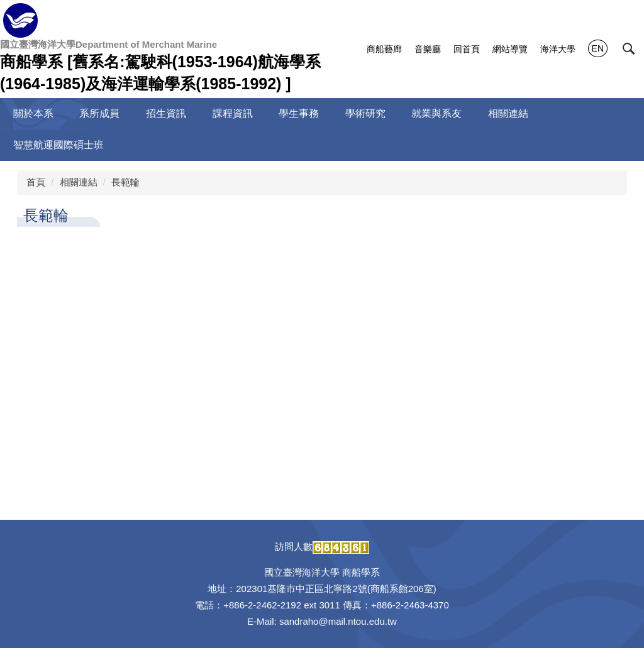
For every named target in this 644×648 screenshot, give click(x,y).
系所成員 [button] (99, 113)
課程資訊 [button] (233, 113)
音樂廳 (428, 49)
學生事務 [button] (299, 113)
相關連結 (79, 182)
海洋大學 (558, 49)
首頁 (36, 182)
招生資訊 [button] (166, 113)
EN (598, 48)
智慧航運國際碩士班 (58, 145)
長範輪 (125, 182)
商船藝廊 (384, 49)
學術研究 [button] (365, 113)
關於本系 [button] (33, 113)
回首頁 (467, 49)
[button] (629, 49)
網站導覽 (510, 49)
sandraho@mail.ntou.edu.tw (338, 621)
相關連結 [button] (508, 113)
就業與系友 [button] (436, 113)
